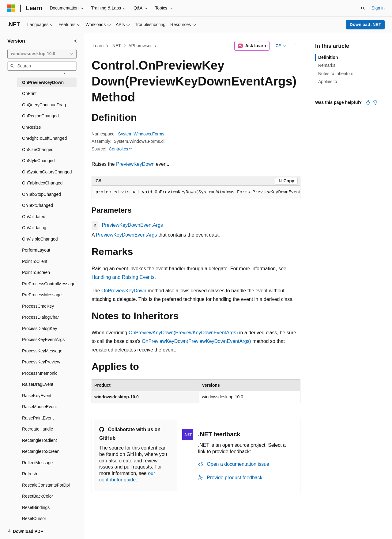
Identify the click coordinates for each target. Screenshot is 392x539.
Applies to (328, 82)
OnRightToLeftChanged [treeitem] (44, 138)
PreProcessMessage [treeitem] (42, 295)
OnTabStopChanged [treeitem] (41, 194)
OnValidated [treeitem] (34, 217)
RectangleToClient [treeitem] (40, 440)
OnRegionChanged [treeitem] (40, 116)
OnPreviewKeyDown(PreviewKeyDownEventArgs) (183, 333)
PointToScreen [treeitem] (36, 272)
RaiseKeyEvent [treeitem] (37, 396)
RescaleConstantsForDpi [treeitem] (46, 485)
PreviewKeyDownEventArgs (132, 225)
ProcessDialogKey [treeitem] (40, 328)
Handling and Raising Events (123, 277)
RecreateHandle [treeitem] (38, 429)
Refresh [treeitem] (30, 474)
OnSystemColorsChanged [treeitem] (47, 172)
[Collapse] (75, 41)
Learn (98, 46)
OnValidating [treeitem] (34, 228)
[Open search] (363, 8)
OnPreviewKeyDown (124, 291)
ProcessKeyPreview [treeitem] (41, 362)
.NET (116, 46)
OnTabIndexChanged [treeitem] (42, 183)
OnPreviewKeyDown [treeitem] (43, 82)
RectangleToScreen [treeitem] (41, 451)
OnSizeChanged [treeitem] (38, 150)
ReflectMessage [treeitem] (37, 463)
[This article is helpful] (368, 102)
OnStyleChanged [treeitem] (38, 161)
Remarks (327, 65)
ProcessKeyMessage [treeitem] (42, 351)
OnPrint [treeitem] (29, 93)
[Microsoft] (11, 8)
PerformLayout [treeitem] (36, 250)
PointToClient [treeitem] (35, 261)
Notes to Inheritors (336, 74)
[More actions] (295, 46)
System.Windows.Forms (141, 134)
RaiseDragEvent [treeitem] (38, 384)
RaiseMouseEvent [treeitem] (40, 407)
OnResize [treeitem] (31, 127)
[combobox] (42, 54)
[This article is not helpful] (375, 102)
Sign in (378, 8)
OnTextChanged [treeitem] (38, 205)
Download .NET (366, 25)
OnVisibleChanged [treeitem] (40, 239)
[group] (196, 192)
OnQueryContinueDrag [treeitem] (44, 105)
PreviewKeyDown (135, 164)
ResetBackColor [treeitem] (38, 496)
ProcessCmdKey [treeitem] (38, 306)
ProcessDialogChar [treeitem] (41, 317)
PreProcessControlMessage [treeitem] (49, 284)
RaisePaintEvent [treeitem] (38, 418)
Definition (328, 57)
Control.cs (118, 149)
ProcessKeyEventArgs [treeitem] (43, 340)
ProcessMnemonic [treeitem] (40, 373)
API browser (140, 46)
